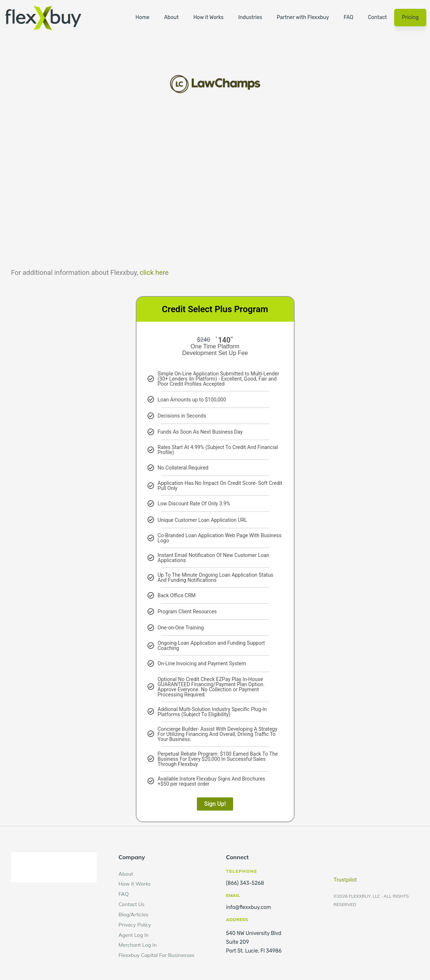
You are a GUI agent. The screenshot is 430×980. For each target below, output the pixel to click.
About (171, 17)
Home (142, 17)
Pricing (410, 17)
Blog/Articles (134, 914)
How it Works (208, 17)
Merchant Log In (138, 945)
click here (154, 273)
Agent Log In (134, 935)
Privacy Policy (135, 925)
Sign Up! (215, 804)
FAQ (348, 17)
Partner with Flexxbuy (303, 17)
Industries (250, 17)
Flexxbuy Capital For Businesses (157, 955)
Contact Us (132, 904)
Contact (377, 17)
